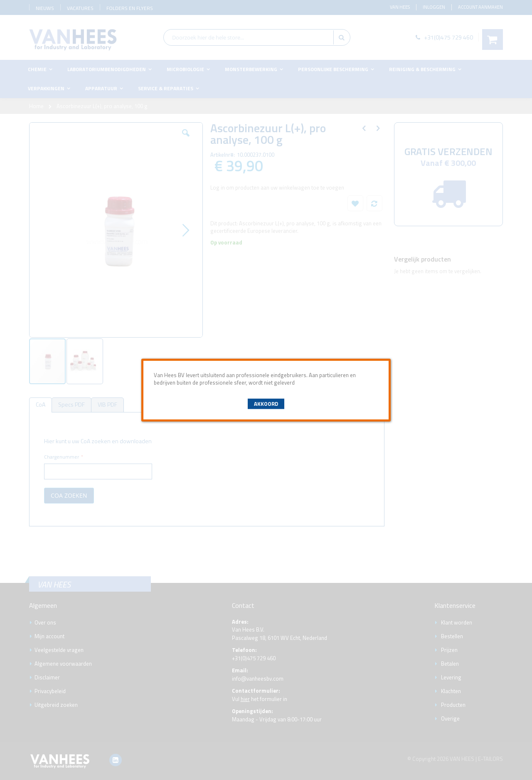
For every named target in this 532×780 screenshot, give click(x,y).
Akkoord (266, 404)
